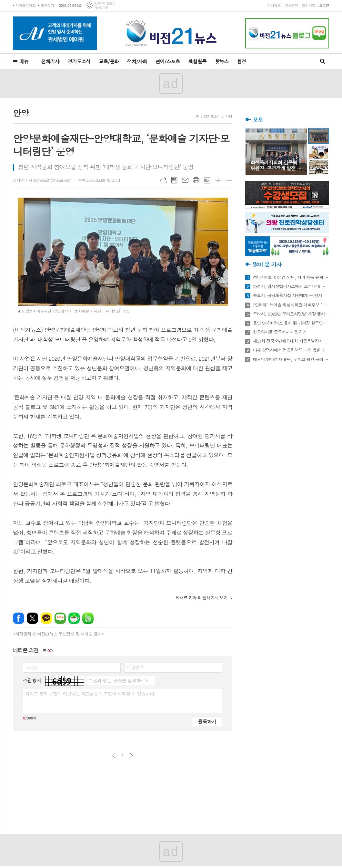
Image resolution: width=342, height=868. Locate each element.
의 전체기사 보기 (201, 598)
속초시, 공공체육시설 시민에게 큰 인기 (287, 295)
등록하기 (207, 721)
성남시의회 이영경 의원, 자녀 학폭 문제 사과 (291, 277)
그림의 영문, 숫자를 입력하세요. (119, 680)
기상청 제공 (101, 8)
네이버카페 (74, 618)
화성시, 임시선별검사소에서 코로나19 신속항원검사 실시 (291, 286)
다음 (131, 756)
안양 (229, 116)
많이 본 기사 (267, 264)
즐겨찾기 (47, 5)
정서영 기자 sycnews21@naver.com (42, 180)
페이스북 (19, 618)
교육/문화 (109, 61)
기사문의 (291, 5)
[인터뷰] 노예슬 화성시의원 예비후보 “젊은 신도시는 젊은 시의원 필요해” (291, 305)
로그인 (324, 5)
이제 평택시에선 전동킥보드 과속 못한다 (289, 350)
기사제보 (274, 5)
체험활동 (197, 61)
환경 (241, 61)
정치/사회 (137, 61)
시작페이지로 (25, 5)
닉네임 (31, 667)
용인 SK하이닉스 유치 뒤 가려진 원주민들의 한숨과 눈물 (291, 323)
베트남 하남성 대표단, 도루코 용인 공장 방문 (291, 359)
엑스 (32, 618)
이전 (114, 756)
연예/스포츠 (168, 61)
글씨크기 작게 (229, 180)
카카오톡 (46, 618)
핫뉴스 (222, 61)
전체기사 (50, 61)
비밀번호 (135, 667)
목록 (174, 180)
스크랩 (207, 180)
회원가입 (309, 5)
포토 (258, 119)
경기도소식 (79, 61)
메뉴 (24, 61)
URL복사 (163, 180)
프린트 (196, 180)
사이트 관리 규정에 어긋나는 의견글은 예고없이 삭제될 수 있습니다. (90, 694)
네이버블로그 (60, 618)
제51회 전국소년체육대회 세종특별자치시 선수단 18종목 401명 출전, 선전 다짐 (291, 341)
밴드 (88, 618)
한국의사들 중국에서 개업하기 (280, 332)
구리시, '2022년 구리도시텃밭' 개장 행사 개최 (291, 314)
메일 (185, 180)
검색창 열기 (323, 62)
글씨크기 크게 (218, 180)
